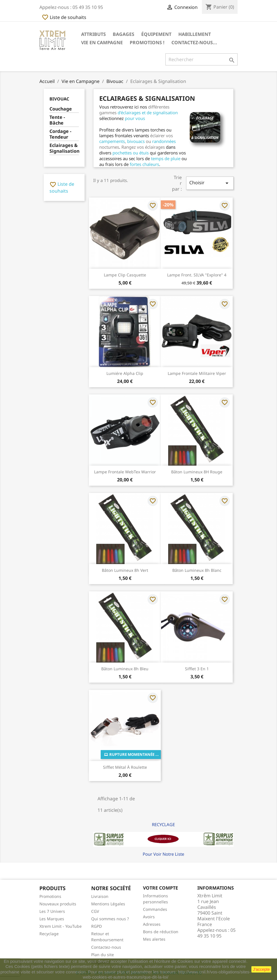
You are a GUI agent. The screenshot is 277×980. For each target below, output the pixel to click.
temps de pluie (166, 158)
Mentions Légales (108, 904)
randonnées (164, 141)
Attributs (93, 34)
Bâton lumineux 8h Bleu (125, 669)
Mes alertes (154, 939)
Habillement (195, 34)
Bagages (124, 34)
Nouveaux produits (58, 904)
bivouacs (136, 141)
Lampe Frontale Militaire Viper (197, 373)
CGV (95, 911)
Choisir (210, 183)
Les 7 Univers (52, 911)
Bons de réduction (161, 932)
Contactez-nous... (194, 42)
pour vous (135, 118)
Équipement (156, 34)
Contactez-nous (106, 947)
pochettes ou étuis (131, 153)
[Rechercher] (201, 59)
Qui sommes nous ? (110, 919)
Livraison (100, 896)
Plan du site (103, 955)
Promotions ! (147, 42)
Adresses (152, 924)
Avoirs (149, 917)
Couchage (61, 109)
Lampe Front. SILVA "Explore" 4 (197, 275)
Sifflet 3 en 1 (197, 669)
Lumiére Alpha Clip (125, 373)
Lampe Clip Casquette (125, 275)
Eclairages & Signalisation (64, 148)
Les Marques (52, 919)
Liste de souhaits (64, 17)
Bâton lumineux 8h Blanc (197, 570)
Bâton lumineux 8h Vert (125, 570)
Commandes (155, 909)
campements (112, 141)
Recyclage (49, 934)
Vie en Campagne (102, 42)
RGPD (97, 926)
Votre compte (161, 888)
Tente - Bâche (57, 120)
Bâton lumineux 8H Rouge (197, 472)
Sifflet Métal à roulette (125, 767)
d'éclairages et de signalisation (148, 113)
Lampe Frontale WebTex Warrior (125, 472)
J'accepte (261, 969)
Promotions (50, 896)
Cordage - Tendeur (60, 134)
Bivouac (59, 99)
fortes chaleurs (144, 164)
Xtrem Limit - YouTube (61, 926)
